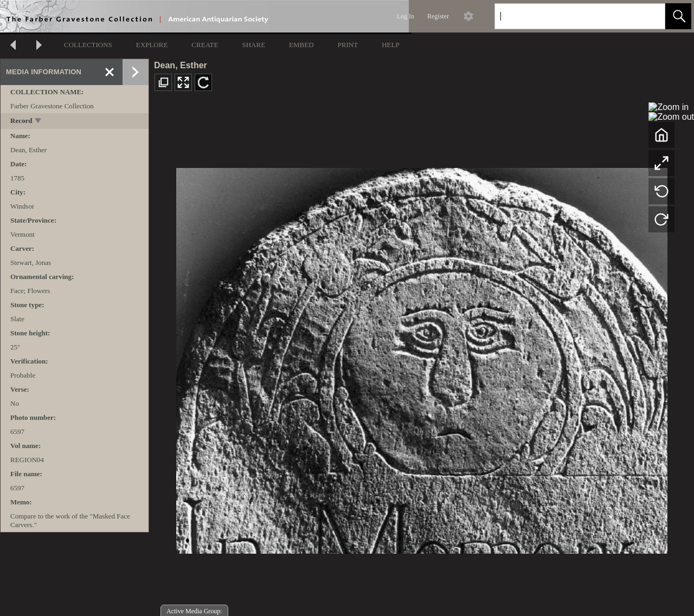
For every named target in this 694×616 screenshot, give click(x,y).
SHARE (253, 45)
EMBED (301, 45)
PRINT (348, 45)
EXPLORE (152, 45)
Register (438, 16)
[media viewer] (422, 358)
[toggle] (39, 122)
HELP (391, 45)
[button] (678, 16)
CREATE (205, 45)
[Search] (567, 16)
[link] (648, 16)
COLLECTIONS (88, 45)
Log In (406, 16)
